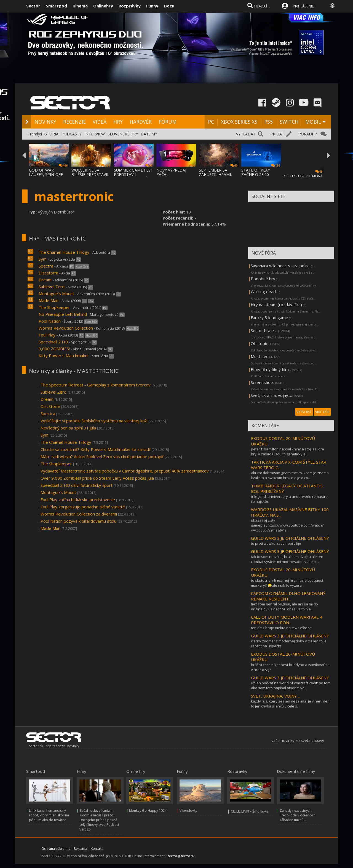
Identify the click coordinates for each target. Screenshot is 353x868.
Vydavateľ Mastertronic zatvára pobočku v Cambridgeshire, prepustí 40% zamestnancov (125, 471)
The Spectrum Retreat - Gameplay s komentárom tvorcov (96, 385)
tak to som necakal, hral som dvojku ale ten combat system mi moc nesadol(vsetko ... (287, 559)
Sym (43, 259)
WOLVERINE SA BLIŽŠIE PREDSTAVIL (90, 172)
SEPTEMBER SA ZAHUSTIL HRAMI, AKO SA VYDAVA (215, 174)
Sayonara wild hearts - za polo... (280, 266)
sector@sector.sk (181, 856)
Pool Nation (50, 321)
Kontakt (97, 849)
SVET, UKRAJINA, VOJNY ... (276, 696)
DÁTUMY (149, 134)
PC (211, 122)
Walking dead (263, 292)
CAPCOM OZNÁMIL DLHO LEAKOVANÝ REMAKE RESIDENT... (288, 596)
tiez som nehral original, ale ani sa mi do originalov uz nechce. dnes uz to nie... (284, 607)
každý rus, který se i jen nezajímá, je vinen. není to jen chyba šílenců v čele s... (291, 704)
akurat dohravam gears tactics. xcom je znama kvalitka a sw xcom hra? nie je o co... (290, 475)
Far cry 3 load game (269, 317)
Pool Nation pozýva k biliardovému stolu (78, 521)
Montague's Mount (56, 293)
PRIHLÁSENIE (303, 6)
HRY (118, 122)
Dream (45, 280)
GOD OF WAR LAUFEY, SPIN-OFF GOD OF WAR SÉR (46, 174)
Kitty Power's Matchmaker (64, 356)
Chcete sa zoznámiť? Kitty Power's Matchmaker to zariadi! (96, 449)
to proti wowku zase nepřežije (276, 543)
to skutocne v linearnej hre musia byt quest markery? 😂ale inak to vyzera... (287, 583)
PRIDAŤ (277, 134)
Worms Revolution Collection (66, 328)
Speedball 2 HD (53, 342)
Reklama (81, 849)
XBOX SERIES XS (239, 122)
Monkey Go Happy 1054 (148, 810)
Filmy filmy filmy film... (271, 369)
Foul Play (47, 335)
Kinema (80, 6)
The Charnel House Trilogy (64, 252)
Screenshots (263, 382)
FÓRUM (168, 122)
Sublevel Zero (52, 287)
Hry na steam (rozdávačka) (276, 305)
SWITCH (289, 122)
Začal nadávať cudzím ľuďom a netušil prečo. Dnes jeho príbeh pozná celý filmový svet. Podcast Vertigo (99, 820)
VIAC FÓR (322, 412)
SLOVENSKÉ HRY (123, 134)
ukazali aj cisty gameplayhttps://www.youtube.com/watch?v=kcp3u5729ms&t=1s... (287, 525)
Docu (169, 6)
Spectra (46, 266)
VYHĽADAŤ (246, 134)
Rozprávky (130, 6)
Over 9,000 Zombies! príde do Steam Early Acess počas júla (97, 478)
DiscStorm (50, 406)
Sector (33, 6)
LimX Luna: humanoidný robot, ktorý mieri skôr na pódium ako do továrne (49, 815)
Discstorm (48, 273)
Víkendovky (188, 810)
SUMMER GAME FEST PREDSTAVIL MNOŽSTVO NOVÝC (133, 174)
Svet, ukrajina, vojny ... (271, 395)
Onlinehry (103, 6)
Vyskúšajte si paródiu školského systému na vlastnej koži (94, 421)
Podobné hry (263, 279)
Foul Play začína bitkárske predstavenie (78, 500)
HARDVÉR (141, 122)
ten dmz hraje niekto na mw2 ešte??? (282, 628)
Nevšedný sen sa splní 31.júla (68, 428)
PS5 (268, 122)
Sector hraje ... (264, 330)
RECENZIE (74, 122)
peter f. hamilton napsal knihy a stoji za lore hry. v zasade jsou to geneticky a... (288, 452)
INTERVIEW (95, 134)
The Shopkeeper (54, 307)
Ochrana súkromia (56, 849)
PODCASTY (71, 134)
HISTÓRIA (50, 134)
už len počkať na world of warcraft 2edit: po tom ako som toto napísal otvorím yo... (291, 685)
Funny (152, 6)
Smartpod (56, 6)
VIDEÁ (100, 122)
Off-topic (259, 343)
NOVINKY (45, 122)
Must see (260, 356)
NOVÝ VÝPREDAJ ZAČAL (171, 172)
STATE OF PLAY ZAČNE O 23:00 (256, 172)
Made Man (49, 300)
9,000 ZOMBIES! (54, 349)
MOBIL (313, 122)
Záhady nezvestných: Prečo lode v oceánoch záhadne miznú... (298, 815)
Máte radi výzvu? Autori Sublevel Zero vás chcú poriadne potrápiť (102, 456)
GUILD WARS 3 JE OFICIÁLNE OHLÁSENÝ (290, 538)
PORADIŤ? (308, 134)
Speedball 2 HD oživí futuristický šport (77, 485)
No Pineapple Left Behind (63, 314)
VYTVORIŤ (304, 412)
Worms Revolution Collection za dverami (79, 514)
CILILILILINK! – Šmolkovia (250, 811)
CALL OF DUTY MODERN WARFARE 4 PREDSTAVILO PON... (287, 620)
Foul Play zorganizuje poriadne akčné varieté (83, 507)
